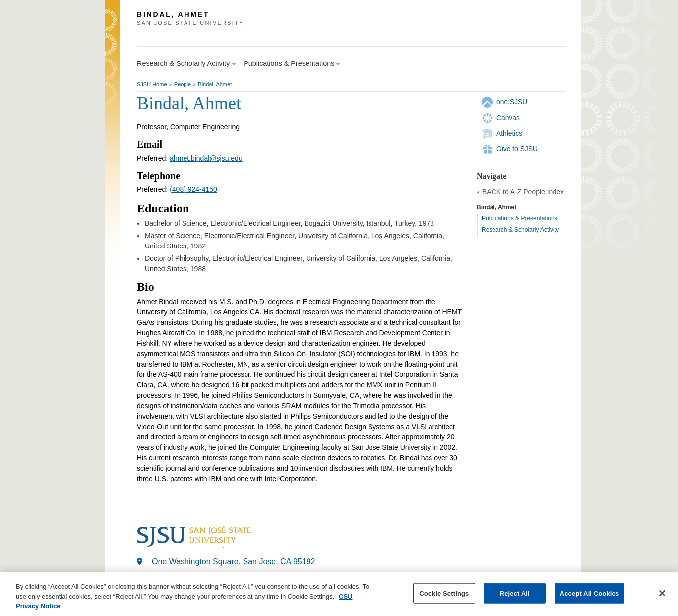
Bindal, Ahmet (215, 84)
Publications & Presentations (520, 218)
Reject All (515, 593)
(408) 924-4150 (193, 189)
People (183, 84)
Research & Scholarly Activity (520, 230)
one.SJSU (512, 102)
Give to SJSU (517, 149)
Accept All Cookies (590, 593)
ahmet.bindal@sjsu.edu (206, 158)
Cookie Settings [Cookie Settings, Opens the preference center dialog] (444, 593)
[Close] (662, 593)
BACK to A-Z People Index (523, 192)
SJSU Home (152, 84)
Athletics (509, 133)
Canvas (508, 118)
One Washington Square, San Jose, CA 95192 (233, 562)
